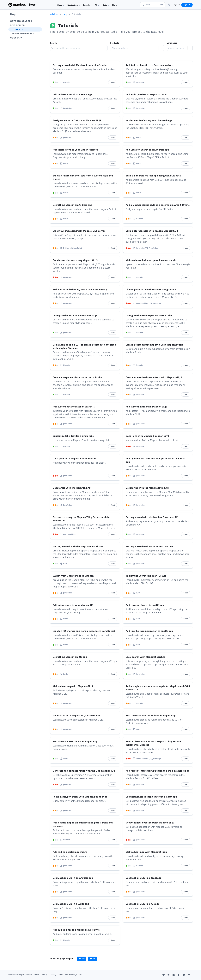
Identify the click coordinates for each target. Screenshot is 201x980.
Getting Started (21, 21)
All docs (54, 14)
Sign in (177, 5)
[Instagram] (185, 975)
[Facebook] (180, 975)
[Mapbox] (17, 5)
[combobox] (112, 48)
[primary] (82, 959)
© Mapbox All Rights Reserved (20, 975)
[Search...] (153, 5)
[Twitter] (170, 975)
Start (113, 82)
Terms (37, 975)
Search (87, 5)
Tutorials (17, 29)
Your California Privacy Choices (70, 975)
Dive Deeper (17, 25)
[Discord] (190, 975)
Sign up (187, 5)
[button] (169, 5)
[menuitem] (169, 5)
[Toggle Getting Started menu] (39, 21)
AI (97, 5)
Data (106, 5)
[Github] (165, 975)
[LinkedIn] (175, 975)
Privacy (44, 975)
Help (115, 5)
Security (53, 975)
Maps (60, 5)
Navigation (74, 5)
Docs (32, 5)
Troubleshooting (22, 34)
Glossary (16, 38)
